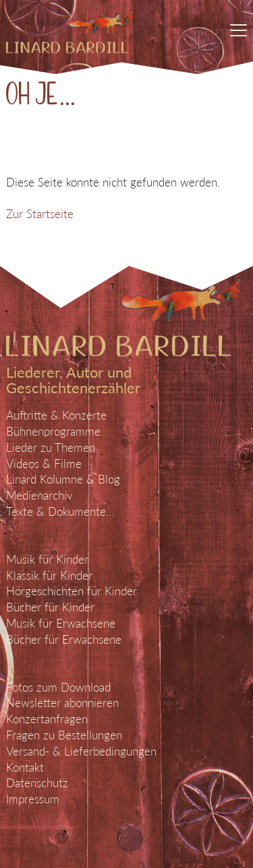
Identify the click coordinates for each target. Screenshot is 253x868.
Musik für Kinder (47, 559)
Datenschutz (37, 783)
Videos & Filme (44, 464)
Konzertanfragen (47, 719)
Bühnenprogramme (53, 431)
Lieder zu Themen (51, 447)
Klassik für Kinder (49, 575)
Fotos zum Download (58, 687)
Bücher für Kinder (50, 607)
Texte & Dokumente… (60, 511)
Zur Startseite (40, 214)
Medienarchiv (39, 495)
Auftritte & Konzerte (56, 415)
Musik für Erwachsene (61, 623)
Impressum (33, 799)
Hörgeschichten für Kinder (72, 591)
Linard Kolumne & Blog (63, 479)
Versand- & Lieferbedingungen (81, 751)
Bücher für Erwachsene (64, 639)
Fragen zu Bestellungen (64, 735)
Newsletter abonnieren (62, 703)
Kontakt (25, 767)
